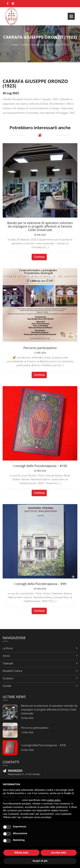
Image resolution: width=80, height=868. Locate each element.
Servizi (6, 656)
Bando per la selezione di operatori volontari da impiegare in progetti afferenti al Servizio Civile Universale (49, 710)
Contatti (7, 686)
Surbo (25, 45)
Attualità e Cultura (12, 671)
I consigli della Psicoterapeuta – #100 (43, 745)
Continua (39, 257)
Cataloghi (8, 663)
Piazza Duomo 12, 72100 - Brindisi (24, 774)
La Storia (8, 648)
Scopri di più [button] (40, 861)
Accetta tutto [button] (59, 853)
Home (15, 45)
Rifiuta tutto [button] (21, 853)
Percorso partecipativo (35, 728)
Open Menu (71, 16)
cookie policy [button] (54, 800)
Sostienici (8, 678)
